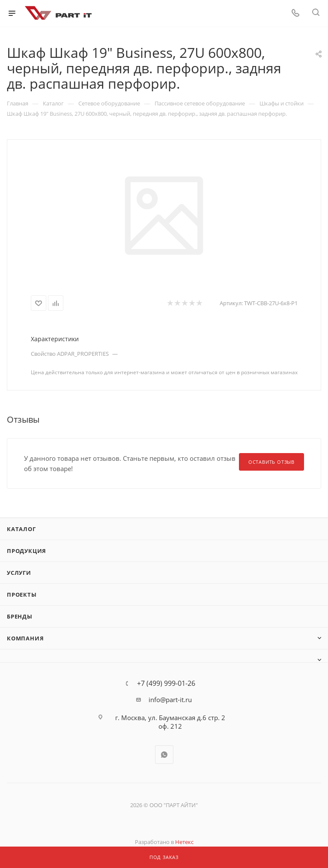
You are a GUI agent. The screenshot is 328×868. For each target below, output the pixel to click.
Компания (25, 638)
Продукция (27, 551)
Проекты (22, 595)
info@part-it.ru (170, 700)
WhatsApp (164, 755)
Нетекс (184, 842)
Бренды (20, 616)
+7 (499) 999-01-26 (166, 683)
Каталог (21, 529)
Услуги (19, 573)
